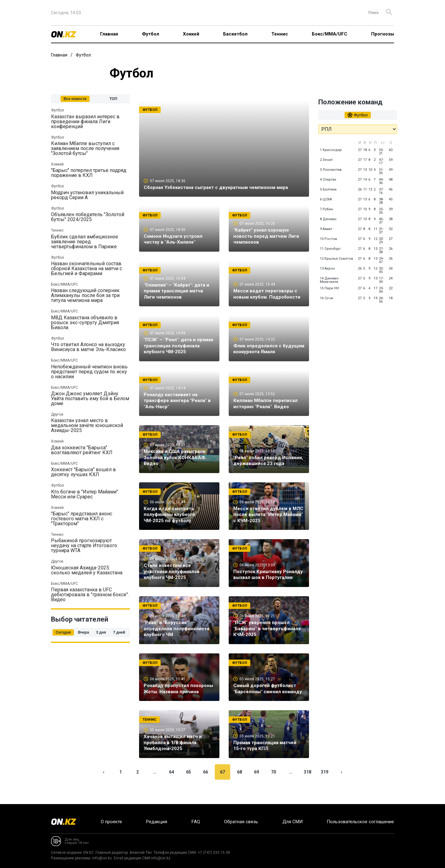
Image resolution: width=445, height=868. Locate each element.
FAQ (196, 822)
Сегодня (63, 632)
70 (273, 785)
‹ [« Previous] (104, 785)
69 (256, 785)
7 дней (119, 632)
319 (324, 785)
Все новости (75, 99)
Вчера (83, 632)
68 (239, 785)
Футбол (150, 34)
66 (206, 785)
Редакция (157, 822)
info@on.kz (102, 858)
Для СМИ (292, 822)
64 (172, 785)
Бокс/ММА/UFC (330, 34)
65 (189, 785)
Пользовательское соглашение (360, 822)
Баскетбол (235, 34)
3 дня (101, 632)
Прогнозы (383, 34)
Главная (109, 34)
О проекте (111, 822)
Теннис (280, 34)
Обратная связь (241, 822)
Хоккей (191, 34)
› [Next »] (341, 785)
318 (307, 785)
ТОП (113, 99)
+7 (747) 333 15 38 (214, 853)
